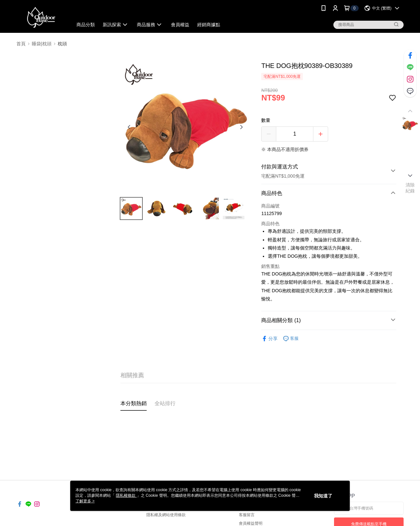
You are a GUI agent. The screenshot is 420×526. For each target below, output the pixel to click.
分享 (269, 339)
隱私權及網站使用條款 (166, 515)
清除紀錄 (410, 188)
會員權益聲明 (251, 523)
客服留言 (247, 515)
